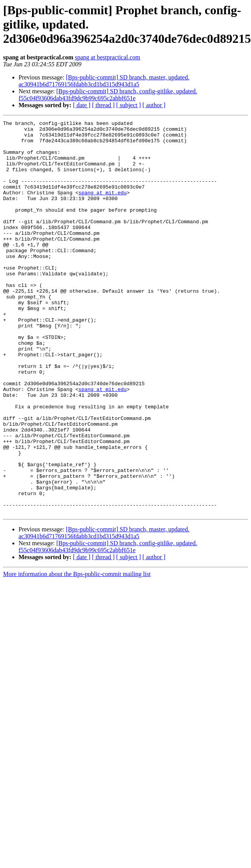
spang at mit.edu (103, 207)
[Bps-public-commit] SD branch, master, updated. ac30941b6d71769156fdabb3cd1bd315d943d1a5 (104, 81)
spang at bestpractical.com (108, 57)
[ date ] (82, 105)
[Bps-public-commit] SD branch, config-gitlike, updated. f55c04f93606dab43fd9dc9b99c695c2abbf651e (108, 95)
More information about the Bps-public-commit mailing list (77, 653)
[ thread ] (103, 105)
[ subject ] (129, 105)
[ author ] (154, 105)
